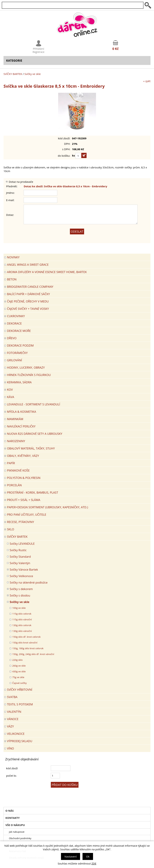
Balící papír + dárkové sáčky (28, 294)
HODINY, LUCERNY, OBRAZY (26, 367)
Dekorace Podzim (20, 345)
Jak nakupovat (17, 832)
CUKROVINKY (16, 316)
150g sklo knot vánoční (25, 643)
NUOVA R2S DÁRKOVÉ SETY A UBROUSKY (35, 434)
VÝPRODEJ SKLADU (20, 741)
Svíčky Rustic (18, 550)
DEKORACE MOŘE (19, 331)
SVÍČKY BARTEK (13, 74)
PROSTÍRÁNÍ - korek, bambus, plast (33, 492)
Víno (11, 748)
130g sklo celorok (22, 625)
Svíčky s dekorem (21, 589)
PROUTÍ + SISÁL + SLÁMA (24, 500)
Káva (11, 397)
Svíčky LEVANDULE (22, 544)
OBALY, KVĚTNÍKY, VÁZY (23, 456)
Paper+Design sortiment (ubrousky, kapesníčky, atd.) (47, 507)
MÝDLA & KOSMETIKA (22, 412)
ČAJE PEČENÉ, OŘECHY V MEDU (28, 301)
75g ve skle (18, 677)
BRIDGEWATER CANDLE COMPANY (30, 287)
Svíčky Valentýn (20, 563)
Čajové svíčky (19, 683)
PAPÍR (11, 463)
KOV (10, 390)
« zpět (147, 81)
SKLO (11, 529)
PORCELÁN (14, 485)
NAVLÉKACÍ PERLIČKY (21, 426)
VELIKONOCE (16, 734)
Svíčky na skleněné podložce (29, 582)
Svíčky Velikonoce (21, 576)
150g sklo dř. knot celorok (26, 637)
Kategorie (14, 60)
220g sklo (17, 660)
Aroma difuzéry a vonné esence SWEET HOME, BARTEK (47, 272)
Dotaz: (10, 215)
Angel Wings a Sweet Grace (28, 265)
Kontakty (13, 818)
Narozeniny (16, 441)
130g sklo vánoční (22, 631)
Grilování (15, 360)
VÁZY (10, 726)
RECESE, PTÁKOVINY (20, 522)
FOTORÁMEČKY (17, 353)
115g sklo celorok (22, 614)
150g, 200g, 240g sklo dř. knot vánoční (33, 654)
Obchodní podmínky (20, 838)
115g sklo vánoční (22, 619)
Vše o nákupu (15, 825)
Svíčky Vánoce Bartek (24, 569)
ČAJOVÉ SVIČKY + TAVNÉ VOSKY (28, 309)
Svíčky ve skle (32, 74)
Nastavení (71, 856)
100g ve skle (19, 608)
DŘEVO (12, 338)
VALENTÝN (14, 712)
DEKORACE (14, 323)
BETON (12, 279)
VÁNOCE (13, 719)
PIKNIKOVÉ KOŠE (18, 470)
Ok (88, 856)
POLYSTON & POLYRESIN (24, 478)
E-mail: (10, 200)
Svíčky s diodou (20, 595)
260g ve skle (19, 666)
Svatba (12, 697)
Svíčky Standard (20, 557)
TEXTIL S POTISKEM (20, 704)
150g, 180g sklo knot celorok (28, 648)
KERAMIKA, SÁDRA (19, 382)
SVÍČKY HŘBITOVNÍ (20, 690)
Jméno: (10, 193)
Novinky (13, 257)
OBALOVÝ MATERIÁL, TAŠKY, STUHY (31, 448)
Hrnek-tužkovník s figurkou (29, 375)
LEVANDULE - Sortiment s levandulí (34, 404)
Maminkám (15, 419)
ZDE (94, 863)
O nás (10, 811)
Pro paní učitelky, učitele (27, 515)
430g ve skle (19, 671)
